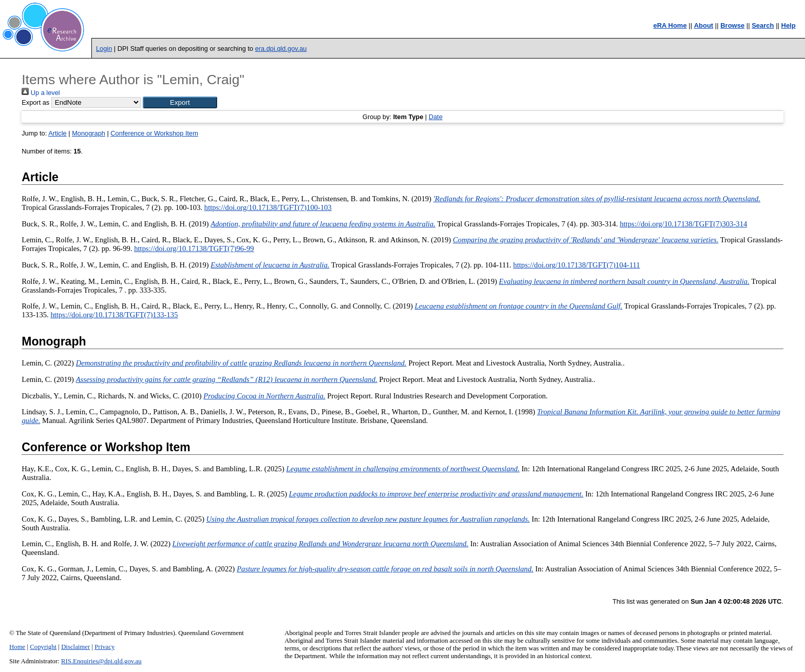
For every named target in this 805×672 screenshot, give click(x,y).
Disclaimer (75, 647)
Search (763, 25)
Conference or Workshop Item (154, 133)
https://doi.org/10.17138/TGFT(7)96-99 (194, 248)
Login (104, 49)
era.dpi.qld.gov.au (281, 49)
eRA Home (670, 25)
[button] (180, 102)
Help (789, 25)
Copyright (43, 647)
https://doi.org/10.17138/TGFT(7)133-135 (114, 315)
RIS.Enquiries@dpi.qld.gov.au (101, 661)
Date (436, 117)
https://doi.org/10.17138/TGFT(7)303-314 (683, 224)
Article (57, 133)
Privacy (104, 647)
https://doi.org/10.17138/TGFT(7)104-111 (577, 265)
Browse (732, 25)
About (704, 25)
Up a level (41, 93)
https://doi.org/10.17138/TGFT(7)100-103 (268, 207)
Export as (35, 102)
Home (17, 647)
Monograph (89, 133)
